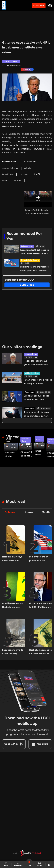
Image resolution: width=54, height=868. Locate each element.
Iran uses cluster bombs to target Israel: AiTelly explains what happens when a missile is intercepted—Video (11, 455)
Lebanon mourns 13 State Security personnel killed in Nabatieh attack (13, 652)
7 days (29, 512)
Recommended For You (24, 236)
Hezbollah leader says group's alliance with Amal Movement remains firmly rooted (38, 363)
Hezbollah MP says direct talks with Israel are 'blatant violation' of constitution (12, 559)
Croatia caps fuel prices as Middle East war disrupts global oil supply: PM (38, 398)
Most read (16, 502)
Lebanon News (27, 246)
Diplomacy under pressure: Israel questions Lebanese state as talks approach (35, 269)
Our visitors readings (22, 347)
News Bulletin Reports (30, 260)
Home (6, 864)
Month (46, 512)
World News (30, 392)
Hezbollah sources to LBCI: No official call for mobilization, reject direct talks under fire (41, 652)
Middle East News (32, 373)
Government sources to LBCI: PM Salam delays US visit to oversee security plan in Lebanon (40, 606)
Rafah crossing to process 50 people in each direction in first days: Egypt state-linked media (38, 382)
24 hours (10, 512)
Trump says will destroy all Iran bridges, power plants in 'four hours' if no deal (37, 415)
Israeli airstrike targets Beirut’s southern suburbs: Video (40, 453)
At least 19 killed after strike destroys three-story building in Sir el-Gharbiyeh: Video (26, 454)
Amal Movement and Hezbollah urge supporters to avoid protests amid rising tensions (13, 606)
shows (40, 864)
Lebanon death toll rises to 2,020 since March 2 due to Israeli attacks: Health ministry (35, 252)
